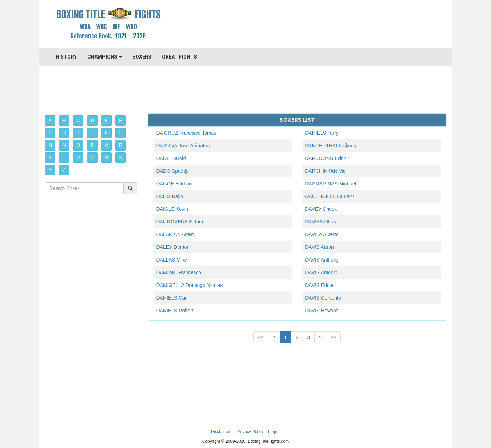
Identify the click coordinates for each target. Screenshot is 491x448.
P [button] (92, 145)
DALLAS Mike (172, 260)
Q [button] (107, 145)
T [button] (64, 158)
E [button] (106, 121)
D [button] (92, 121)
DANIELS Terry (322, 133)
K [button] (106, 133)
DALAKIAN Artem (176, 234)
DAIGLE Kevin (172, 209)
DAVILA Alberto (322, 234)
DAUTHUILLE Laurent (330, 196)
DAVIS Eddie (319, 285)
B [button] (64, 121)
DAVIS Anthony (322, 260)
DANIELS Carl (172, 298)
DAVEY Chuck (321, 209)
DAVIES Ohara (321, 222)
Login (273, 432)
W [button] (107, 158)
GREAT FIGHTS (179, 57)
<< (261, 337)
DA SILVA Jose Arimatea (183, 146)
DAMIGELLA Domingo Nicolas (190, 285)
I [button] (78, 133)
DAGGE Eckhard (175, 184)
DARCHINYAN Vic (325, 171)
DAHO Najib (170, 196)
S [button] (50, 158)
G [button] (50, 133)
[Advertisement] (297, 23)
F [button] (120, 121)
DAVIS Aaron (319, 247)
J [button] (92, 133)
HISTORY (66, 57)
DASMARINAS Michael (331, 184)
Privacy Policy (250, 432)
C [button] (78, 121)
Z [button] (64, 170)
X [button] (120, 158)
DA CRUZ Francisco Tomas (187, 133)
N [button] (64, 145)
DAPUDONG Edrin (326, 158)
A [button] (50, 121)
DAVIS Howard (321, 311)
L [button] (121, 133)
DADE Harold (171, 158)
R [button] (121, 145)
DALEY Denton (173, 247)
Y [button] (50, 170)
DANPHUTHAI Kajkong (331, 146)
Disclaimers (222, 432)
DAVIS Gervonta (323, 298)
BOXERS (142, 57)
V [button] (92, 158)
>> (333, 337)
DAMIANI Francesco (179, 272)
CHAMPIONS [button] (105, 57)
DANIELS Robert (175, 311)
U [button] (78, 158)
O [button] (78, 145)
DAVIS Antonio (321, 272)
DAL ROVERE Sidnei (180, 222)
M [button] (50, 145)
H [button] (64, 133)
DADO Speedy (173, 171)
